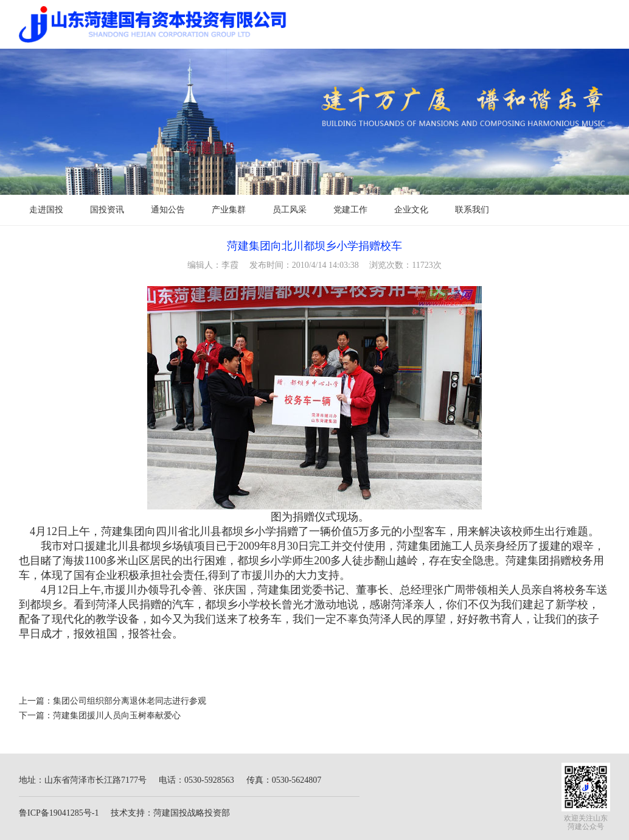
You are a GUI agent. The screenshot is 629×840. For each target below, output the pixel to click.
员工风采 (290, 210)
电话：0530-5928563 (196, 780)
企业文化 (411, 210)
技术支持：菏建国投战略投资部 (170, 813)
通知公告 (168, 210)
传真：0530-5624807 (284, 780)
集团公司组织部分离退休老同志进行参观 (130, 701)
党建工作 (350, 210)
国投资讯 (107, 210)
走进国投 (46, 210)
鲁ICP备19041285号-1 (59, 813)
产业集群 (229, 210)
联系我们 (472, 210)
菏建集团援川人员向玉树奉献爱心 (117, 716)
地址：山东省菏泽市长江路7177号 (83, 780)
